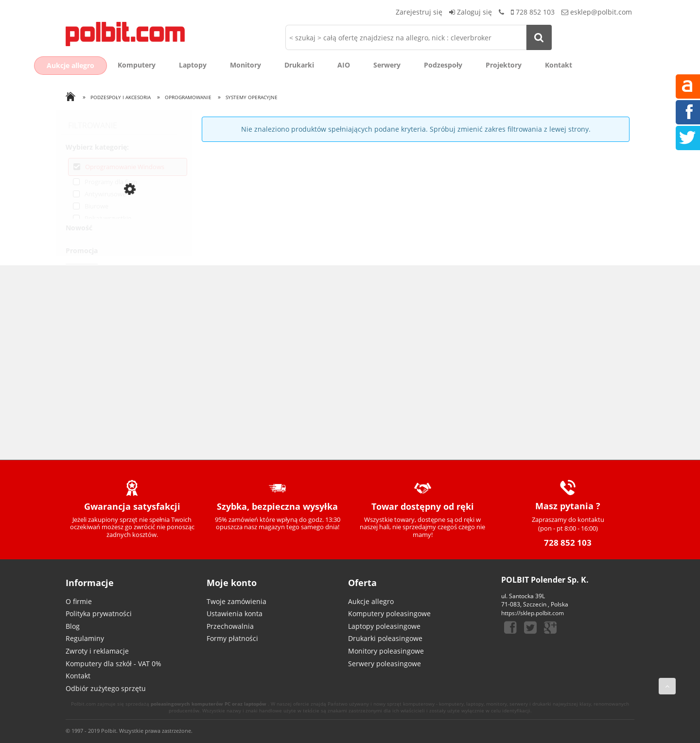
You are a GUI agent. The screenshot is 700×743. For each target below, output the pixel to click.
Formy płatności (232, 638)
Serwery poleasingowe (385, 664)
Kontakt (559, 65)
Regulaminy (85, 638)
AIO (344, 65)
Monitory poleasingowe (386, 651)
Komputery (137, 65)
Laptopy (193, 65)
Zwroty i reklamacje (97, 651)
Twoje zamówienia (236, 601)
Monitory (245, 65)
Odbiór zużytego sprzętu (106, 688)
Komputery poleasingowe (389, 613)
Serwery (387, 65)
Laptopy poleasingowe (384, 626)
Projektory (504, 65)
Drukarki (299, 65)
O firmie (79, 601)
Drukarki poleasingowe (385, 638)
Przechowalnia (230, 626)
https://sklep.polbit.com (533, 613)
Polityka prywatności (99, 613)
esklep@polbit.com (601, 12)
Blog (73, 626)
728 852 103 (535, 12)
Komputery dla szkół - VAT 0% (114, 664)
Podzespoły (443, 65)
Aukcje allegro (70, 65)
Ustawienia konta (235, 613)
